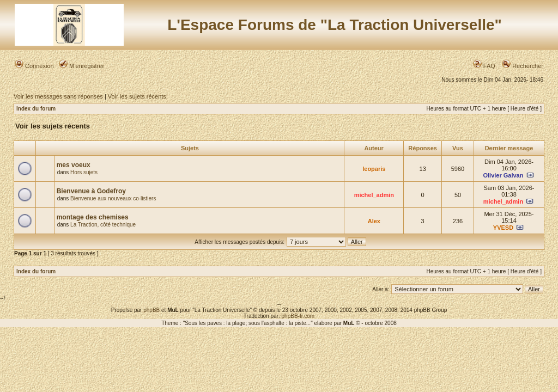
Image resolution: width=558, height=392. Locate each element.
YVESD (503, 228)
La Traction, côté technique (103, 225)
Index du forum (36, 109)
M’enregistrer (81, 66)
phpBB (151, 310)
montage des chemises (93, 217)
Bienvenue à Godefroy (91, 191)
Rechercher (523, 66)
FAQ (484, 66)
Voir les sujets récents (137, 96)
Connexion (34, 66)
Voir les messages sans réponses (58, 96)
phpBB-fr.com (298, 316)
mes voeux (74, 165)
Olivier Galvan (503, 175)
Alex (374, 221)
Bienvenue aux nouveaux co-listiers (113, 198)
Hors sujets (84, 172)
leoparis (374, 169)
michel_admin (374, 195)
